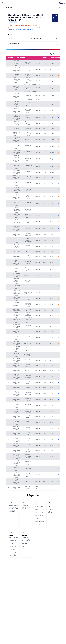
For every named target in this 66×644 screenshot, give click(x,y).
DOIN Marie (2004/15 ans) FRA (17, 234)
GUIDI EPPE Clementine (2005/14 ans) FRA (17, 475)
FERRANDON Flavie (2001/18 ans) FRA (17, 123)
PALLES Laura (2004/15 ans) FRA (17, 382)
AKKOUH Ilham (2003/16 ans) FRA (17, 365)
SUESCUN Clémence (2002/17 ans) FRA (17, 96)
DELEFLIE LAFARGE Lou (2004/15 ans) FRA (17, 117)
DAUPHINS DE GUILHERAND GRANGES (28, 216)
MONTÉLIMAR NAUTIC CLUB (28, 70)
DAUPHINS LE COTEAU (28, 257)
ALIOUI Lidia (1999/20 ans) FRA (17, 487)
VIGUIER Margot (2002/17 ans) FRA (17, 104)
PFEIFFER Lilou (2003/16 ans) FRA (17, 433)
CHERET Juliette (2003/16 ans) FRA (17, 197)
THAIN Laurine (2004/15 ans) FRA (17, 360)
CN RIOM (26, 140)
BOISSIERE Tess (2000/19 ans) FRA (17, 128)
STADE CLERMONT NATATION (28, 96)
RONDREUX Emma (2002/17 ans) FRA (17, 140)
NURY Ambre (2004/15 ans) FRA (17, 343)
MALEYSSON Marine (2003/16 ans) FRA (17, 281)
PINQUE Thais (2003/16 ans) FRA (17, 177)
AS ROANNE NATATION (28, 190)
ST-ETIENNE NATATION (28, 88)
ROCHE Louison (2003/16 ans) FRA (17, 393)
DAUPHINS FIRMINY (28, 63)
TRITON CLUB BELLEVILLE (28, 376)
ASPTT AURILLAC (28, 331)
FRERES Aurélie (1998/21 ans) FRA (17, 152)
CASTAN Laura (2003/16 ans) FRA (17, 326)
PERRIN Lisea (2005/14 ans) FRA (17, 399)
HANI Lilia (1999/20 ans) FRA (17, 355)
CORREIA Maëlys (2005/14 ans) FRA (17, 439)
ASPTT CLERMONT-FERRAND (28, 228)
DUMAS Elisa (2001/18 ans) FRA (17, 316)
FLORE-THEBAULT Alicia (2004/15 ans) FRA (17, 222)
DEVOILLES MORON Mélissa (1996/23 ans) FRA (17, 159)
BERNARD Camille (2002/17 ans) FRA (17, 146)
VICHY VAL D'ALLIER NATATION (28, 123)
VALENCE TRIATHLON (28, 450)
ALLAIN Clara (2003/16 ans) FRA (17, 416)
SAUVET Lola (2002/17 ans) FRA (17, 450)
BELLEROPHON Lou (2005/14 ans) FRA (17, 134)
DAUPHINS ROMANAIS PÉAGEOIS (28, 111)
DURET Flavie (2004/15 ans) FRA (17, 216)
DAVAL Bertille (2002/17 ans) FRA (17, 321)
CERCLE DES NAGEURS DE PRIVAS (28, 305)
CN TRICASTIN (28, 287)
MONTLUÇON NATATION (28, 399)
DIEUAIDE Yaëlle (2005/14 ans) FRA (17, 246)
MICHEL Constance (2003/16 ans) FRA (17, 210)
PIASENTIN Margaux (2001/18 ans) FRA (17, 240)
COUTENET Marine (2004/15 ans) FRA (17, 405)
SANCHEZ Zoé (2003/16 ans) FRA (17, 299)
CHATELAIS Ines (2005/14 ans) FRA (17, 411)
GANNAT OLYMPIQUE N (28, 422)
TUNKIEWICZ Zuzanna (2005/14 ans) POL (17, 349)
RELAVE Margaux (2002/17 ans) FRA (17, 337)
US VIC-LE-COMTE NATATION (28, 321)
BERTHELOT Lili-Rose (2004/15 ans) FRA (17, 190)
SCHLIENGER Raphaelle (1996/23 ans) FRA (17, 166)
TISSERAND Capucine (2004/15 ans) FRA (17, 183)
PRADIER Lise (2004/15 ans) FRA (17, 445)
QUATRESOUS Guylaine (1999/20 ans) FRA (17, 228)
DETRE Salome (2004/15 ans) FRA (17, 311)
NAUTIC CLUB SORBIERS (28, 222)
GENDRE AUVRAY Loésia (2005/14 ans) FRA (17, 463)
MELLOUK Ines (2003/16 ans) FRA (17, 275)
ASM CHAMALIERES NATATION (28, 81)
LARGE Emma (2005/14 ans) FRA (17, 469)
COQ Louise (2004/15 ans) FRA (17, 287)
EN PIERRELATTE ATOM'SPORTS (28, 240)
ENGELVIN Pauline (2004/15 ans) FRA (17, 422)
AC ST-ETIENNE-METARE (28, 388)
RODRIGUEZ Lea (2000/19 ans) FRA (17, 251)
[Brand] (62, 3)
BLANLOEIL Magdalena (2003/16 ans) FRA (17, 111)
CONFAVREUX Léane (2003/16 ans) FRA (17, 376)
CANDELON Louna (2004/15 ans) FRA (17, 70)
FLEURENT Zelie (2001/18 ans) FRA (17, 76)
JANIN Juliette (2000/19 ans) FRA (17, 172)
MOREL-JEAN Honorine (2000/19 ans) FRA (17, 293)
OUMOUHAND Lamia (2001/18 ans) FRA (17, 269)
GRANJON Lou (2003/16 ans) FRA (17, 428)
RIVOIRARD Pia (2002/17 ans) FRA (17, 88)
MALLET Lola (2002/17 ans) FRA (17, 81)
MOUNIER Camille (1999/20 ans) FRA (17, 63)
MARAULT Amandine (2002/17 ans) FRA (17, 203)
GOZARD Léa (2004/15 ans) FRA (17, 371)
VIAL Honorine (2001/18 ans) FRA (17, 388)
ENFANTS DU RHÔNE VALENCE (28, 76)
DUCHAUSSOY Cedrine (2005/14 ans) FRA (17, 456)
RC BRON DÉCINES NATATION (28, 197)
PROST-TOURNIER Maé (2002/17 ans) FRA (17, 305)
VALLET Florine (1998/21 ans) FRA (17, 257)
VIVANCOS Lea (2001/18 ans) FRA (17, 331)
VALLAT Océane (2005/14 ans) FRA (17, 482)
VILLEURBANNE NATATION (28, 152)
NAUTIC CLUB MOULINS (28, 360)
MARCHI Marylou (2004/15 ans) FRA (17, 262)
